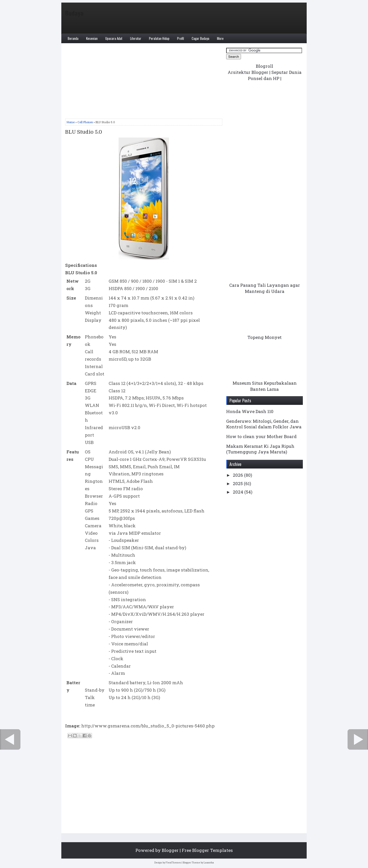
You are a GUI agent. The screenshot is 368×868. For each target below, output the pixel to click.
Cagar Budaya (200, 38)
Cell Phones (85, 122)
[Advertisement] (144, 83)
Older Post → (358, 739)
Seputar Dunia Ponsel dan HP (275, 75)
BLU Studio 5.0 (84, 132)
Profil (181, 38)
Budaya (74, 13)
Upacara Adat (114, 38)
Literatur (136, 38)
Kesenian (92, 38)
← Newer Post (10, 739)
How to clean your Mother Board (261, 436)
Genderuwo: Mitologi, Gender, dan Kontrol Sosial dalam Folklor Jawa (264, 424)
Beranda (73, 38)
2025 (238, 483)
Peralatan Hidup (159, 38)
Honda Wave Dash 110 (250, 411)
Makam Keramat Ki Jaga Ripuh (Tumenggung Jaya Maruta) (260, 449)
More (220, 38)
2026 (238, 475)
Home (71, 122)
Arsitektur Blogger (248, 72)
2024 (239, 492)
